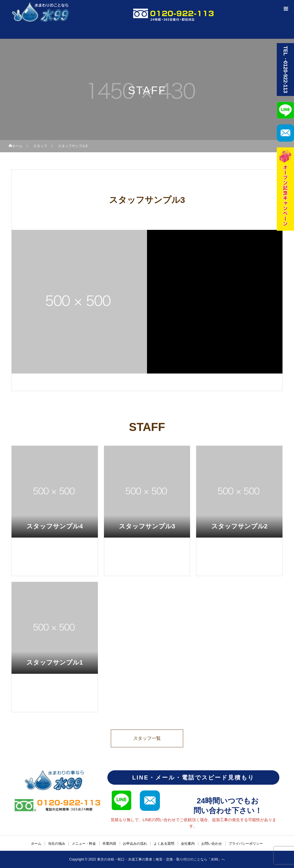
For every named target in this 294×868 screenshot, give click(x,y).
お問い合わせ (212, 844)
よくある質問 (164, 844)
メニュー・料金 (84, 844)
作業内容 (109, 844)
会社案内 (188, 844)
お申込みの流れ (135, 844)
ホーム (36, 844)
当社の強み (57, 844)
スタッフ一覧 (147, 738)
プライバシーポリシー (246, 844)
